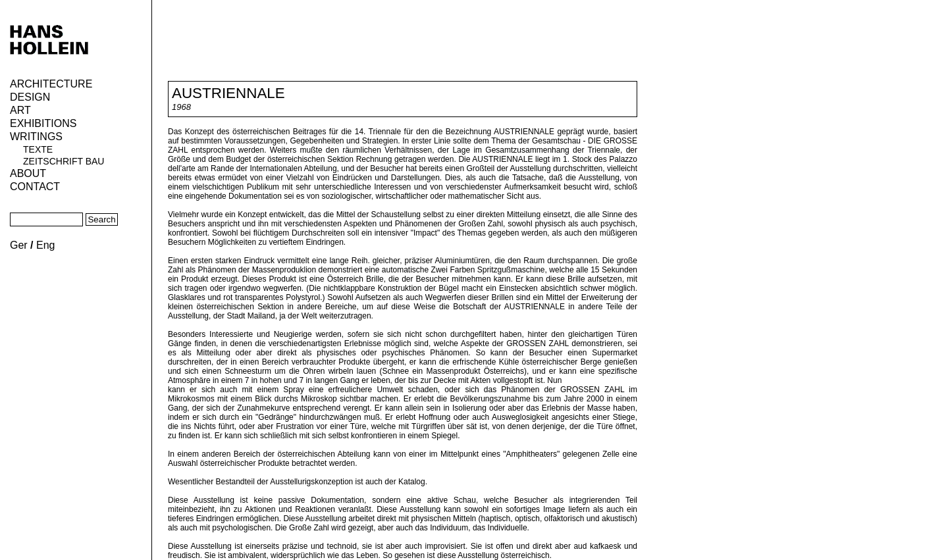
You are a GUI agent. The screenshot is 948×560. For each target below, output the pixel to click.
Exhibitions (43, 123)
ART (20, 110)
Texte (38, 149)
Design (30, 97)
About (28, 173)
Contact (35, 187)
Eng (45, 245)
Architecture (51, 84)
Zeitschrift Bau (64, 161)
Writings (36, 137)
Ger (19, 245)
